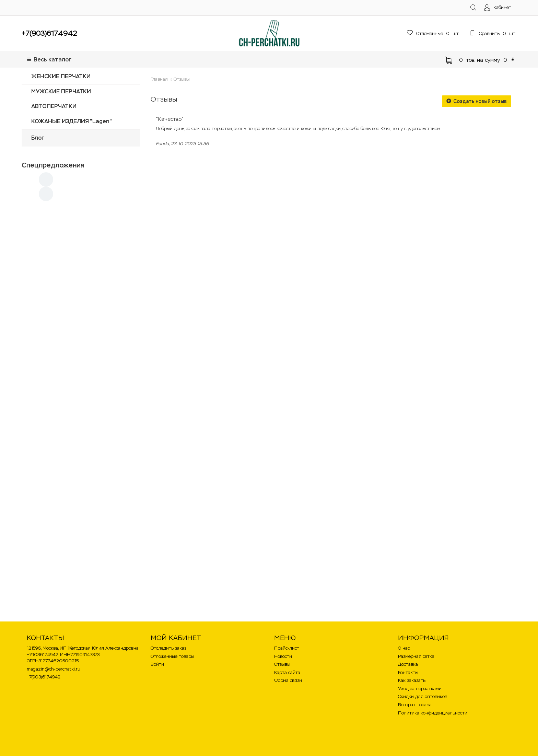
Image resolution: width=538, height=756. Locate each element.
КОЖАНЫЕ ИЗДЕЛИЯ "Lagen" (72, 121)
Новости (283, 656)
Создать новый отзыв (477, 101)
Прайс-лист (287, 648)
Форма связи (288, 680)
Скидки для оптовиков (423, 696)
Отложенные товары (172, 656)
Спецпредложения (53, 165)
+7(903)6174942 (49, 33)
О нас (404, 648)
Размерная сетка (416, 656)
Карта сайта (287, 672)
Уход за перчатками (420, 689)
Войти (157, 664)
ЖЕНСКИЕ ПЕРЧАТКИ (61, 76)
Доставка (408, 664)
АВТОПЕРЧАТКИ (54, 106)
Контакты (408, 672)
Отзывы (182, 79)
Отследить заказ (168, 648)
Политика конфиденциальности (433, 713)
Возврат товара (415, 705)
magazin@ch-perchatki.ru (54, 669)
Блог (38, 138)
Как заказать (412, 680)
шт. (433, 33)
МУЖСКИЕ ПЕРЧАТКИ (61, 91)
